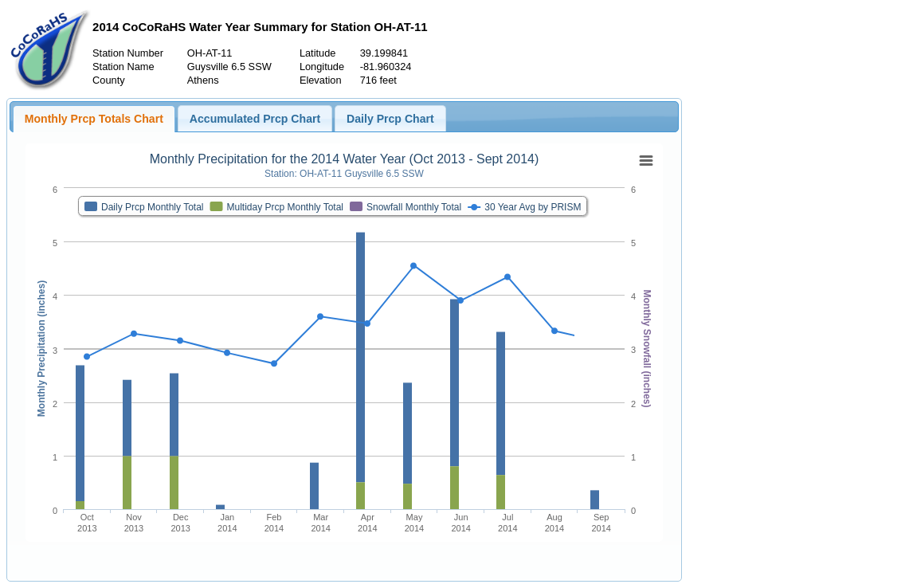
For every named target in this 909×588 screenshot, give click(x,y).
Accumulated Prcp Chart (255, 119)
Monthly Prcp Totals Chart (94, 119)
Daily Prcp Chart (390, 119)
